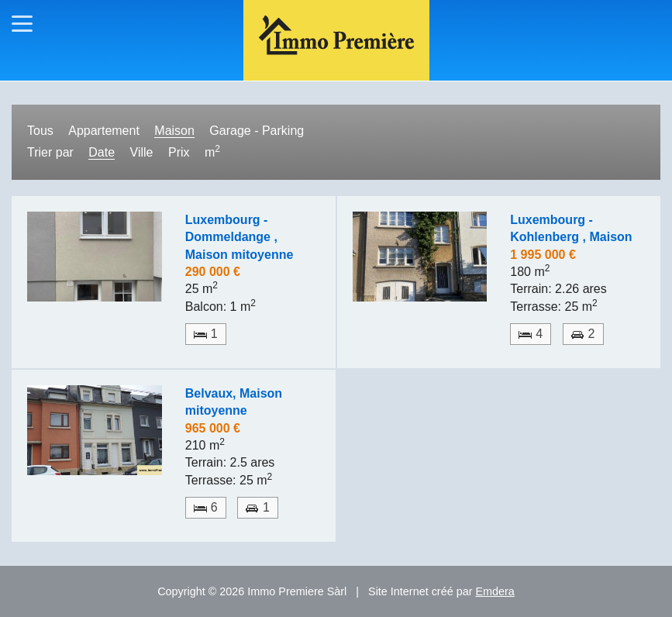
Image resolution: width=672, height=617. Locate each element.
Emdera (495, 591)
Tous (40, 131)
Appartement (104, 131)
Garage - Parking (257, 131)
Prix (179, 152)
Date (102, 152)
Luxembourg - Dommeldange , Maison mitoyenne (240, 237)
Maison (174, 131)
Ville (142, 152)
